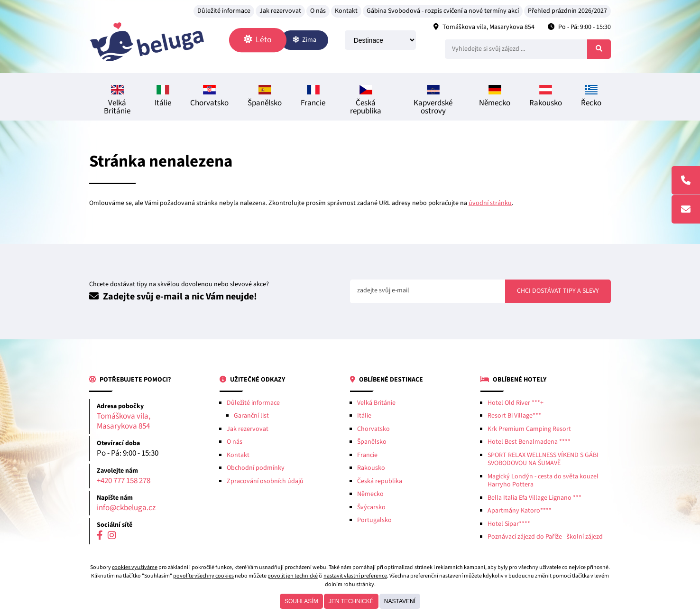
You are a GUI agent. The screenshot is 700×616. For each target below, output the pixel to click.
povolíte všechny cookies (203, 576)
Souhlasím (301, 601)
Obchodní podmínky (256, 468)
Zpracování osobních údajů (265, 481)
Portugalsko (374, 520)
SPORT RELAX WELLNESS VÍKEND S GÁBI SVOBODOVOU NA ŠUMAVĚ (543, 459)
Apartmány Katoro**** (520, 511)
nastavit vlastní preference (355, 576)
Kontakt (346, 11)
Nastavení (400, 601)
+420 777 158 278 (124, 481)
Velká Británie (117, 101)
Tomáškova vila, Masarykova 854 (488, 27)
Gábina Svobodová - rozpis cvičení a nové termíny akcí (443, 11)
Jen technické (351, 601)
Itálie (163, 97)
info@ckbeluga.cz (126, 508)
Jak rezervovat (280, 11)
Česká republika (366, 101)
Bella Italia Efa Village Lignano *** (534, 498)
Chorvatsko (209, 97)
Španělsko (265, 97)
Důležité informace (224, 11)
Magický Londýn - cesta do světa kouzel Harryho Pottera (543, 481)
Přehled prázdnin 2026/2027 (567, 11)
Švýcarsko (371, 507)
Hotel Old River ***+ (516, 403)
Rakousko (546, 97)
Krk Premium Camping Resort (529, 429)
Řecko (591, 97)
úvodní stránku (490, 203)
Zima (304, 40)
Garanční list (251, 416)
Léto (258, 40)
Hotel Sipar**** (509, 524)
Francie (313, 97)
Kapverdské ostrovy (433, 101)
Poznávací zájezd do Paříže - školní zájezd (545, 537)
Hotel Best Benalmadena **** (529, 442)
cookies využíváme (135, 567)
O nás (318, 11)
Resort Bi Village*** (514, 416)
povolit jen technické (293, 576)
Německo (495, 97)
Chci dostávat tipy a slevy (558, 291)
